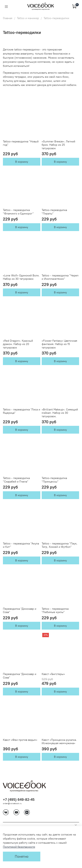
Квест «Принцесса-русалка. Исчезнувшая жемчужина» (59, 742)
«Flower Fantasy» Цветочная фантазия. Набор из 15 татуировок (59, 344)
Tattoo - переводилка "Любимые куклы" (55, 610)
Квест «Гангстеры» (53, 674)
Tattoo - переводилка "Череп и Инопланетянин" (60, 277)
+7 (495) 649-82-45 (19, 800)
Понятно (22, 857)
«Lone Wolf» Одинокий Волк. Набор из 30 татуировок (21, 277)
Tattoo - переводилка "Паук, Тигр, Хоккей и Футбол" (60, 545)
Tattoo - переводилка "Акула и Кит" (21, 545)
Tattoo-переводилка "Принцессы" (54, 480)
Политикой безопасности (19, 847)
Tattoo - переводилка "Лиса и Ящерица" (22, 411)
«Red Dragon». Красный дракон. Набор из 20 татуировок (18, 344)
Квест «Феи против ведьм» (20, 740)
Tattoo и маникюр (28, 18)
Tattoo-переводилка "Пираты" (54, 212)
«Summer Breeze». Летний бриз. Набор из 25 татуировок (58, 145)
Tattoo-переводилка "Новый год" (21, 143)
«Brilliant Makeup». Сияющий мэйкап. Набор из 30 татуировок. (60, 413)
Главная (8, 18)
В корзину (22, 162)
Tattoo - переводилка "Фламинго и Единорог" (18, 212)
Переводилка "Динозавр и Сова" (20, 610)
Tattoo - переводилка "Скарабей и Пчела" (16, 480)
